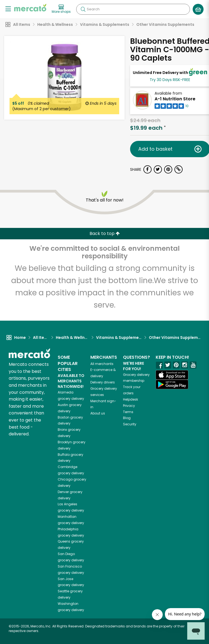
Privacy (129, 406)
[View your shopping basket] (198, 9)
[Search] (133, 9)
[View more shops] (61, 9)
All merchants (102, 364)
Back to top (105, 233)
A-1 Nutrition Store (175, 99)
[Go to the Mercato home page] (30, 8)
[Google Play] (172, 384)
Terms (128, 412)
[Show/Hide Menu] (8, 9)
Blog (127, 418)
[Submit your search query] (83, 9)
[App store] (172, 375)
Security (130, 424)
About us (98, 413)
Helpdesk (130, 399)
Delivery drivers (103, 382)
